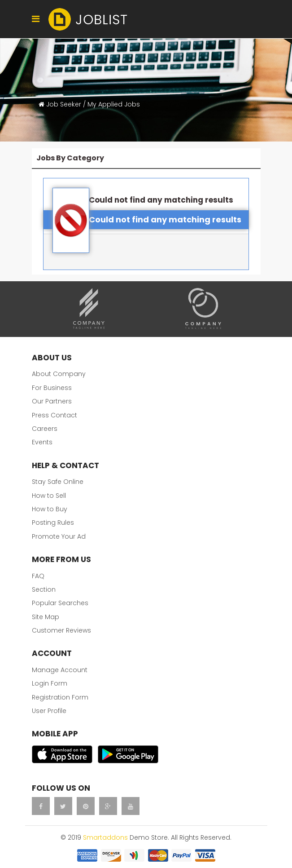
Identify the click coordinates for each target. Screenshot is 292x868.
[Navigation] (36, 19)
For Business (52, 388)
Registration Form (60, 697)
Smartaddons (105, 837)
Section (44, 589)
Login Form (50, 683)
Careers (45, 429)
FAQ (38, 576)
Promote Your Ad (59, 536)
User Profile (49, 711)
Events (42, 442)
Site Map (46, 617)
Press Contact (54, 415)
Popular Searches (60, 603)
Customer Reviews (61, 630)
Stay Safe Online (58, 482)
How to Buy (50, 509)
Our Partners (52, 401)
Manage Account (60, 670)
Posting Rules (53, 523)
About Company (59, 374)
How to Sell (49, 496)
